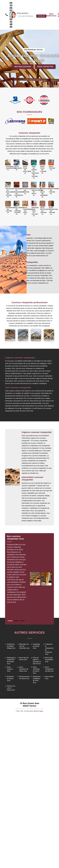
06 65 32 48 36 (11, 22)
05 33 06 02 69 (11, 8)
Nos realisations (23, 67)
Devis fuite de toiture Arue (24, 659)
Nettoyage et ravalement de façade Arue (11, 661)
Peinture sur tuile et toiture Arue (11, 688)
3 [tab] (22, 621)
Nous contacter (45, 67)
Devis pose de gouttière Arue (49, 660)
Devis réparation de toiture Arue (24, 669)
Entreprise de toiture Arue (10, 679)
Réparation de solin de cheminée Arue (24, 646)
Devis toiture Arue (49, 678)
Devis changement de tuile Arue (49, 669)
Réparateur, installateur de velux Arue (37, 680)
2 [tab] (16, 621)
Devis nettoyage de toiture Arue (36, 670)
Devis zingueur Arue (10, 669)
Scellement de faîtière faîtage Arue (11, 646)
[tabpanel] (18, 570)
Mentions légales (39, 711)
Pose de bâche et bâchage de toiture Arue (37, 661)
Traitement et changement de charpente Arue (49, 649)
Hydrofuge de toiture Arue (36, 646)
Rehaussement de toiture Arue (24, 678)
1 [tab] (10, 621)
